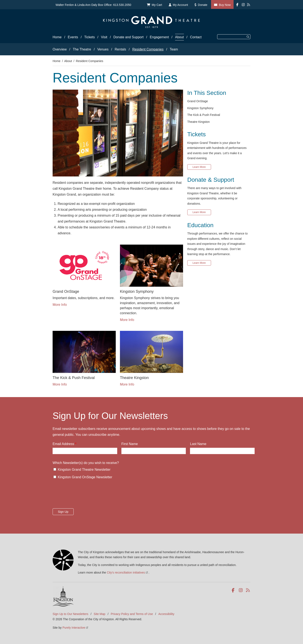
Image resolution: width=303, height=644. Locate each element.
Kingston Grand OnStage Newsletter (85, 477)
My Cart (157, 5)
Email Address (63, 444)
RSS (248, 590)
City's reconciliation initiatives (128, 572)
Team (174, 49)
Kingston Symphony (200, 108)
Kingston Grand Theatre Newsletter (84, 470)
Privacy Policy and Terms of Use (132, 614)
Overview (60, 49)
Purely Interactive (76, 628)
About (179, 37)
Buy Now (225, 5)
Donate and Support (128, 37)
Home (57, 37)
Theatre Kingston (199, 122)
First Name (130, 444)
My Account (180, 5)
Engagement (159, 37)
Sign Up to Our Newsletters (70, 614)
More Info (60, 305)
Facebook (234, 590)
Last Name (198, 444)
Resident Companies (148, 49)
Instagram (241, 590)
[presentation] (85, 495)
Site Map (99, 614)
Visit (104, 37)
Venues (103, 49)
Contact (196, 37)
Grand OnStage (198, 101)
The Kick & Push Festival (204, 115)
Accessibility (166, 614)
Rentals (120, 49)
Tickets (89, 37)
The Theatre (82, 49)
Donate (203, 5)
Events (73, 37)
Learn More (199, 167)
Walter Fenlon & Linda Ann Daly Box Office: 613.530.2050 (93, 5)
